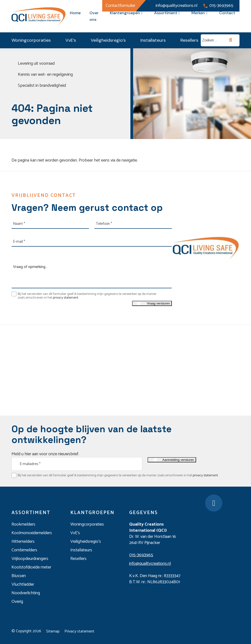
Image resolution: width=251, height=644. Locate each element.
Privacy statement (79, 631)
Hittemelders (23, 542)
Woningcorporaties (31, 40)
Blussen (19, 576)
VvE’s (71, 40)
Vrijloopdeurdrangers (30, 559)
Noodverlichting (26, 593)
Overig (17, 602)
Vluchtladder (23, 584)
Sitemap (53, 631)
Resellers (189, 40)
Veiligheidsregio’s (108, 40)
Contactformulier (120, 6)
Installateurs (153, 40)
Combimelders (24, 550)
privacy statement (66, 298)
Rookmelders (23, 524)
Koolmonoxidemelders (32, 533)
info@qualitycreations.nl (173, 6)
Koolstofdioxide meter (31, 567)
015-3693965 (218, 6)
